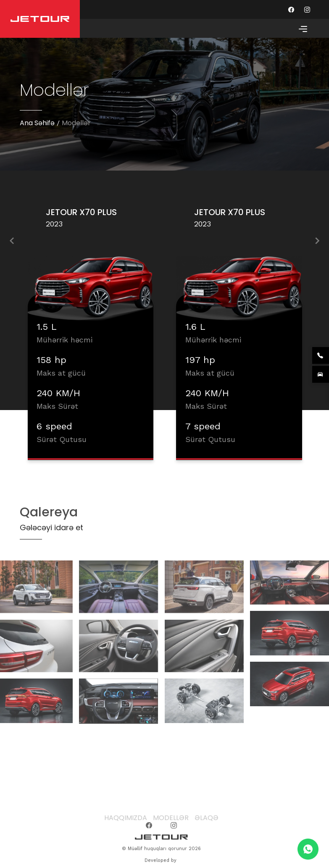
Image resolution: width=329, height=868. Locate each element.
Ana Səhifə (37, 123)
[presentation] (12, 242)
